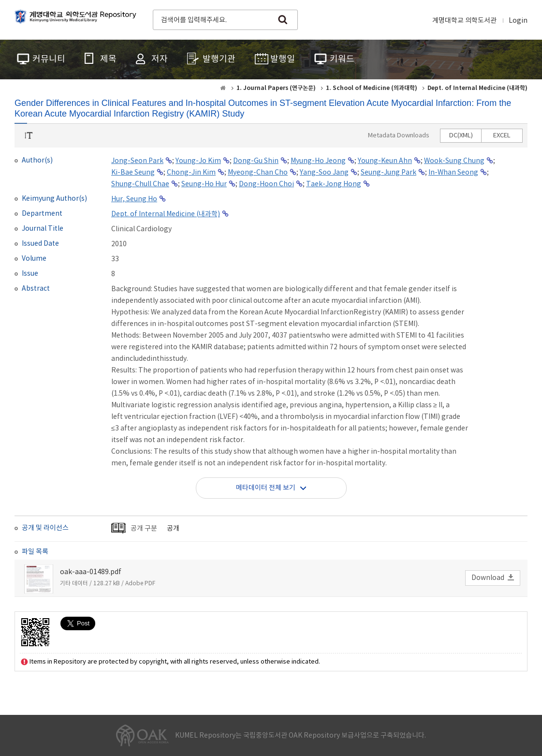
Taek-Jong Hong (334, 184)
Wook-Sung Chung (454, 161)
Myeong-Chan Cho (258, 173)
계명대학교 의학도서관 (464, 21)
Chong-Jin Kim (191, 173)
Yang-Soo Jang (324, 173)
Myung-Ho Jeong (318, 161)
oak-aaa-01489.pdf (91, 572)
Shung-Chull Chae (140, 184)
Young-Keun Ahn (385, 161)
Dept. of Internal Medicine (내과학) (166, 214)
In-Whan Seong (453, 173)
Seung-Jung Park (388, 173)
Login (518, 21)
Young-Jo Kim (198, 161)
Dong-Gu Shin (256, 161)
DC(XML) (461, 136)
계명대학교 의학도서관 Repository (77, 19)
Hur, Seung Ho (134, 199)
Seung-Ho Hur (204, 184)
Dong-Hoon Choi (266, 184)
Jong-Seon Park (137, 161)
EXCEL (502, 136)
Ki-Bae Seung (133, 173)
